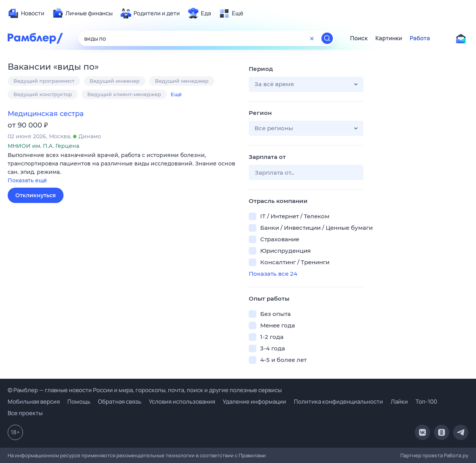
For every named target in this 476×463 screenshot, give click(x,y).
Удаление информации (254, 402)
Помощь (79, 402)
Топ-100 (426, 402)
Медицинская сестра (46, 114)
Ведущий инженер (115, 81)
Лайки (399, 402)
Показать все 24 (273, 274)
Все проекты (25, 413)
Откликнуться (36, 195)
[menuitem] (26, 13)
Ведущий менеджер (182, 81)
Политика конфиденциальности (338, 402)
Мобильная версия (34, 402)
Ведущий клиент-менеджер (124, 94)
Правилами (252, 455)
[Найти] (327, 38)
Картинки (389, 38)
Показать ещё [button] (27, 180)
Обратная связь (120, 402)
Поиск (359, 38)
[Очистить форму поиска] (312, 38)
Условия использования (182, 402)
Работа (420, 38)
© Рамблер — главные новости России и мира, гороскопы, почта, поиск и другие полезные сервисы (145, 390)
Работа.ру (456, 455)
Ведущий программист (44, 81)
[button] (122, 168)
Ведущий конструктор (43, 94)
